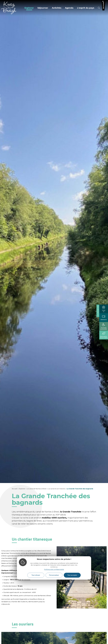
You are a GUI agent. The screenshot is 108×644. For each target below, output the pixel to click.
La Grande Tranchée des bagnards (80, 489)
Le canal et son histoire (57, 489)
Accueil (15, 489)
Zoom (103, 551)
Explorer (22, 489)
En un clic (98, 310)
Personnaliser (54, 575)
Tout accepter (72, 575)
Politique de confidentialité (54, 569)
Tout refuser (36, 575)
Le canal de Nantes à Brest (37, 489)
